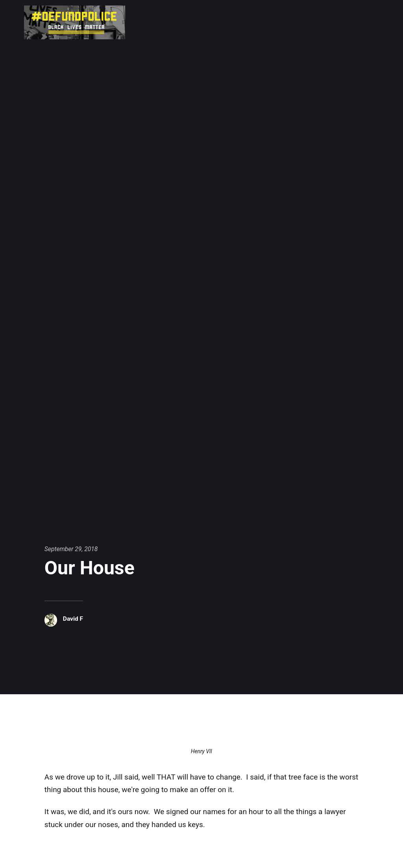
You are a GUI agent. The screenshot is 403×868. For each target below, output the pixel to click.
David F (73, 619)
